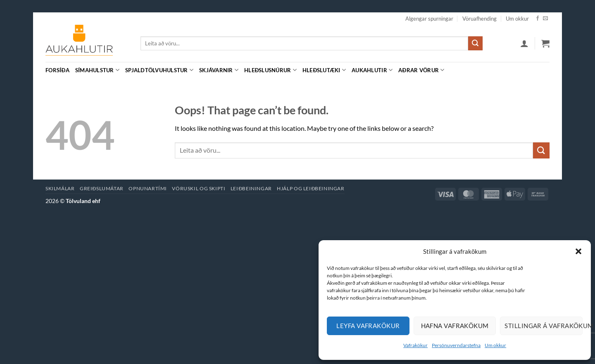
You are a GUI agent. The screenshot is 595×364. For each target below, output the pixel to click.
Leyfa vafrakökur (368, 326)
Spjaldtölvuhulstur (159, 70)
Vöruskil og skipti (199, 188)
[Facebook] (538, 19)
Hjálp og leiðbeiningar (311, 188)
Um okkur (495, 345)
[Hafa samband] (545, 19)
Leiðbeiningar (251, 188)
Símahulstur (97, 70)
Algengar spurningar (429, 19)
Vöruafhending (480, 19)
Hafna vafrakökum (455, 326)
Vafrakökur (415, 345)
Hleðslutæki (324, 70)
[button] (578, 251)
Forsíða (57, 70)
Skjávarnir (219, 70)
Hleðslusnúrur (270, 70)
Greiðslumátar (102, 188)
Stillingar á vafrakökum (544, 326)
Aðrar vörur (421, 70)
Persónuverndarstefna (456, 345)
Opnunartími (148, 188)
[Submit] (475, 43)
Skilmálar (60, 188)
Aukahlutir (372, 70)
